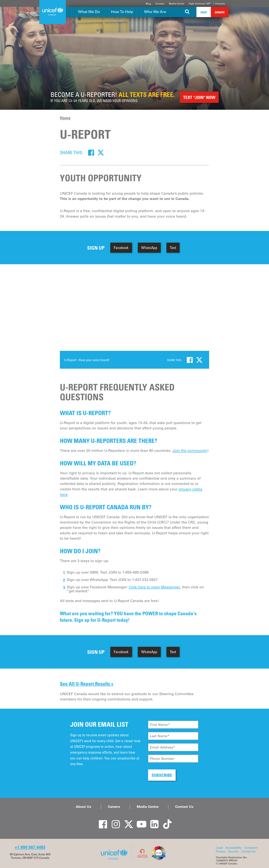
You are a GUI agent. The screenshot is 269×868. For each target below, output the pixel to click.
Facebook (121, 248)
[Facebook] (91, 152)
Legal (219, 848)
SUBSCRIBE (162, 775)
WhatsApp (149, 248)
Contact (160, 4)
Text (173, 248)
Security (233, 851)
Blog (148, 4)
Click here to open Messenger (154, 587)
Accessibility (234, 848)
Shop (204, 12)
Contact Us (184, 807)
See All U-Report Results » (87, 684)
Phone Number (162, 759)
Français (220, 4)
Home (65, 118)
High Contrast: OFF (200, 4)
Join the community (190, 451)
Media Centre (177, 4)
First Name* (160, 725)
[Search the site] (187, 12)
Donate (220, 12)
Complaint (251, 848)
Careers (114, 807)
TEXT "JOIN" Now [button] (199, 97)
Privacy (221, 851)
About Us (84, 807)
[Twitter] (101, 152)
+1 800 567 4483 (30, 847)
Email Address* (162, 747)
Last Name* (159, 736)
